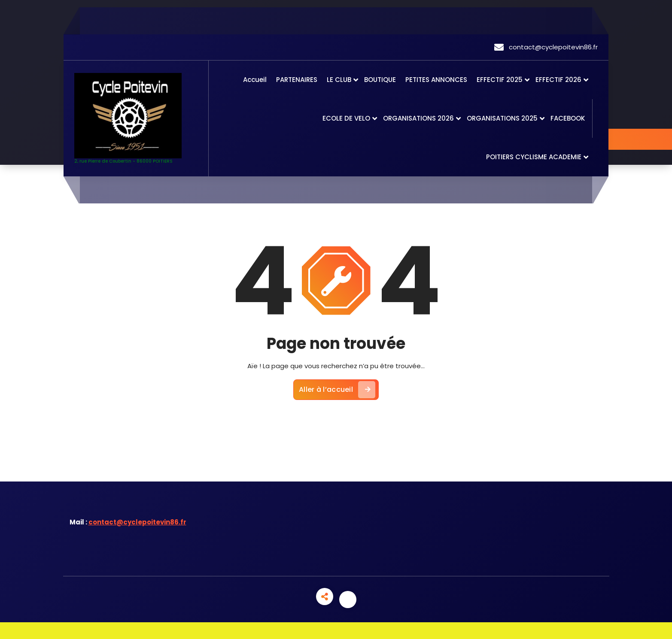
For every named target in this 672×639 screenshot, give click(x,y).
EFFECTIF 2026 (558, 80)
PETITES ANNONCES (436, 80)
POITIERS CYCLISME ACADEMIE (534, 157)
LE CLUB (339, 80)
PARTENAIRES (297, 80)
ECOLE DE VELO (346, 118)
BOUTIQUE (380, 80)
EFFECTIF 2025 (500, 80)
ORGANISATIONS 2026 (418, 118)
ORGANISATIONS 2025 (502, 118)
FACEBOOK (568, 118)
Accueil (255, 80)
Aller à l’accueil (337, 390)
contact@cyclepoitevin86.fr (137, 522)
